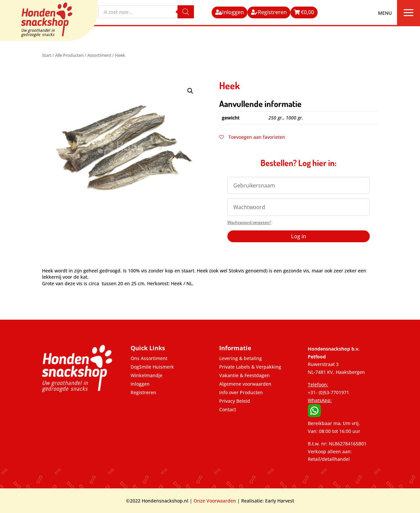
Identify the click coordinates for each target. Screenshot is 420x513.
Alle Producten (69, 55)
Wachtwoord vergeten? (249, 222)
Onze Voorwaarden (215, 501)
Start (47, 55)
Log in (299, 236)
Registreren (272, 12)
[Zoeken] (186, 12)
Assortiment (99, 55)
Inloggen (233, 12)
